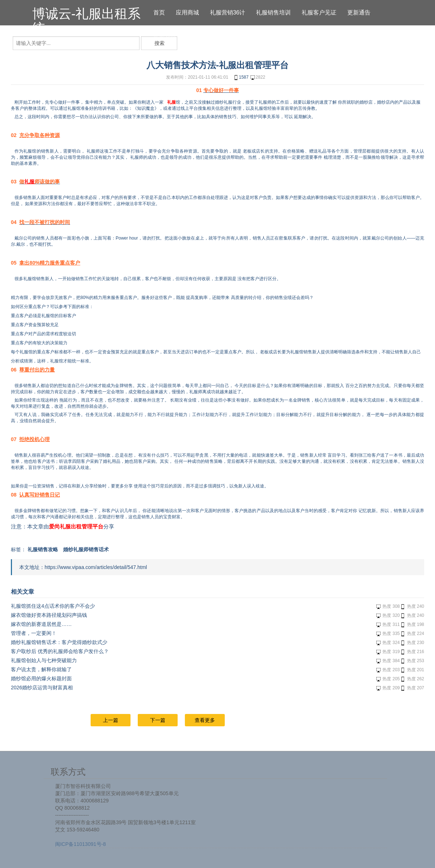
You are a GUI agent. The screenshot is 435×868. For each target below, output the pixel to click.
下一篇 (158, 720)
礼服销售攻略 (43, 549)
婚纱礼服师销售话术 (86, 549)
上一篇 (111, 720)
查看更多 (205, 720)
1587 (241, 78)
